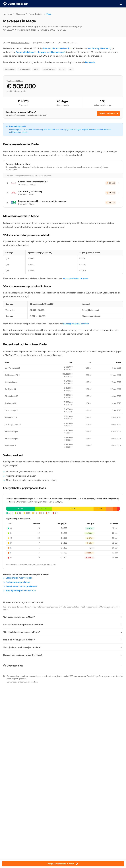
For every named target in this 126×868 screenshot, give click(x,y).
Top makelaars (24, 69)
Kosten (36, 69)
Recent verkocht (49, 69)
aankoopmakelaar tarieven (76, 324)
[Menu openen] (121, 4)
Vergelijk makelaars (108, 113)
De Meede (90, 62)
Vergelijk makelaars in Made (63, 864)
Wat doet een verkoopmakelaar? (22, 586)
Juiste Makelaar (31, 682)
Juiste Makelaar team (20, 42)
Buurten (62, 69)
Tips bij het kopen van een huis (21, 591)
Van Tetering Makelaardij (99, 48)
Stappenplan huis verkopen (19, 578)
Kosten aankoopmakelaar (18, 582)
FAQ (71, 69)
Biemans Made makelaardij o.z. (58, 48)
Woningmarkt (10, 69)
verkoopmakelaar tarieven (75, 278)
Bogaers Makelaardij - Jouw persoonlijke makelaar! (41, 52)
